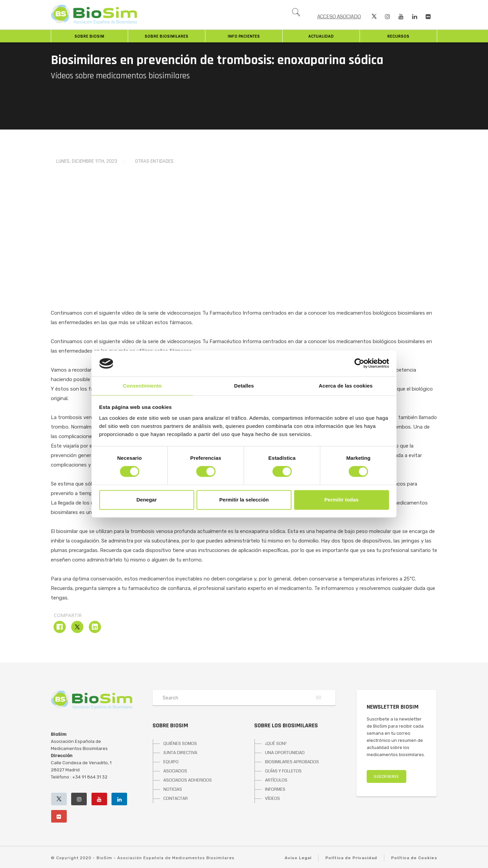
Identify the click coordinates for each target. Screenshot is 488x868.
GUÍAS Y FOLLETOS (283, 771)
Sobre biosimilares (167, 36)
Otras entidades (154, 161)
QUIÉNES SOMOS (180, 744)
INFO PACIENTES (244, 36)
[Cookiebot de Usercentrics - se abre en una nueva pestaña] (359, 363)
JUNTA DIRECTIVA (180, 753)
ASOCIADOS (175, 771)
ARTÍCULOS (276, 780)
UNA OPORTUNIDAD (285, 753)
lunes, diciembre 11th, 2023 (87, 161)
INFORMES (275, 789)
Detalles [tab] (244, 386)
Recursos (398, 36)
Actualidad (321, 36)
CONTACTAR (176, 798)
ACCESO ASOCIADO (339, 17)
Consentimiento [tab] (143, 386)
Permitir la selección (244, 500)
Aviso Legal (298, 858)
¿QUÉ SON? (276, 744)
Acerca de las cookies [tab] (346, 386)
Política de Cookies (414, 858)
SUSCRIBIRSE (387, 777)
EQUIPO (171, 762)
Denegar (146, 500)
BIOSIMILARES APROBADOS (292, 762)
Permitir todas (341, 500)
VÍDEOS (272, 798)
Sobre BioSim (89, 36)
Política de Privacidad (351, 858)
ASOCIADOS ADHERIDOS (188, 780)
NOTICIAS (173, 789)
